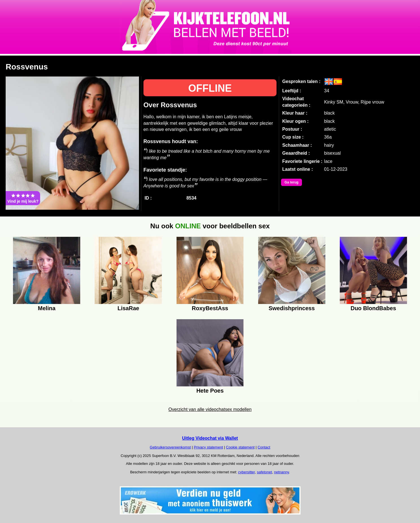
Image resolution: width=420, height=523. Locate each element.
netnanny (281, 472)
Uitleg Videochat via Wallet (210, 438)
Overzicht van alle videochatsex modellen (210, 409)
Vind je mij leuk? (23, 198)
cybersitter (246, 472)
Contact (264, 447)
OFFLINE (210, 88)
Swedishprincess (292, 308)
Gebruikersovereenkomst (170, 447)
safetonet (264, 472)
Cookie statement (240, 447)
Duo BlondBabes (373, 308)
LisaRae (128, 308)
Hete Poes (210, 391)
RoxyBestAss (210, 308)
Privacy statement (208, 447)
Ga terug (291, 182)
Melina (47, 308)
